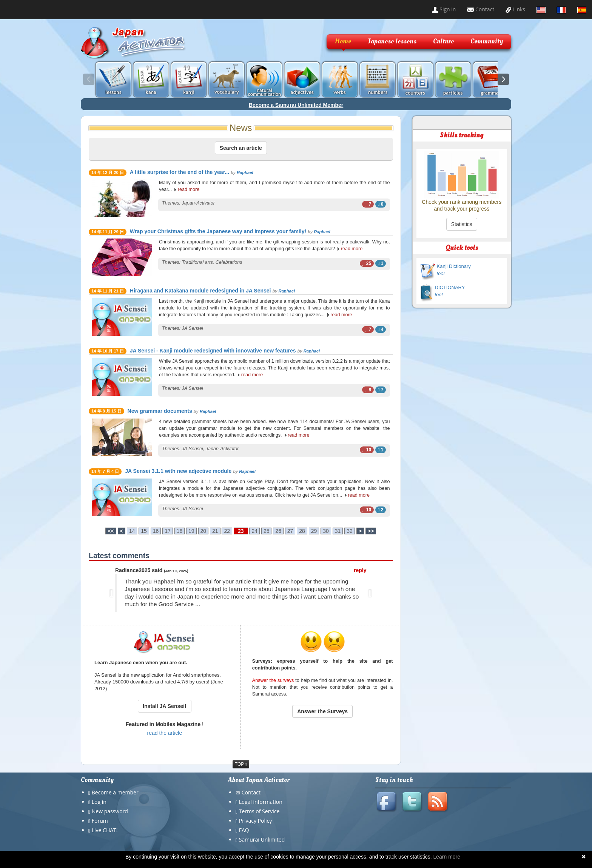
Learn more (447, 857)
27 (290, 531)
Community (487, 41)
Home (343, 41)
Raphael (245, 172)
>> (371, 531)
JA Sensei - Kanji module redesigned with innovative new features (213, 351)
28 (302, 531)
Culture (443, 41)
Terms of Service (259, 811)
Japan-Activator (199, 203)
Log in (99, 802)
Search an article (241, 148)
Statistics (462, 224)
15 (144, 531)
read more (189, 189)
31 (338, 531)
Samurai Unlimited (262, 840)
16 (156, 531)
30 (326, 531)
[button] (112, 593)
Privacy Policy (255, 821)
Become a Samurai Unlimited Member (296, 105)
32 (350, 531)
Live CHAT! (105, 830)
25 (267, 531)
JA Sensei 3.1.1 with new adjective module (178, 471)
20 (203, 531)
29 (314, 531)
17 (168, 531)
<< (111, 531)
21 (215, 531)
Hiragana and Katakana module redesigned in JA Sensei (200, 291)
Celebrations (229, 262)
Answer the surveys (273, 680)
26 (278, 531)
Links (515, 9)
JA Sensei (193, 328)
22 (227, 531)
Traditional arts (197, 262)
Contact (481, 9)
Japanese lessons (392, 41)
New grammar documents (160, 411)
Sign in (444, 9)
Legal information (261, 802)
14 (132, 531)
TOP (241, 764)
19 (191, 531)
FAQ (244, 830)
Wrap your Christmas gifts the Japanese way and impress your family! (218, 231)
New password (110, 811)
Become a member (115, 792)
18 (180, 531)
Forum (100, 821)
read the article (165, 733)
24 (254, 531)
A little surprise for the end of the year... (180, 172)
